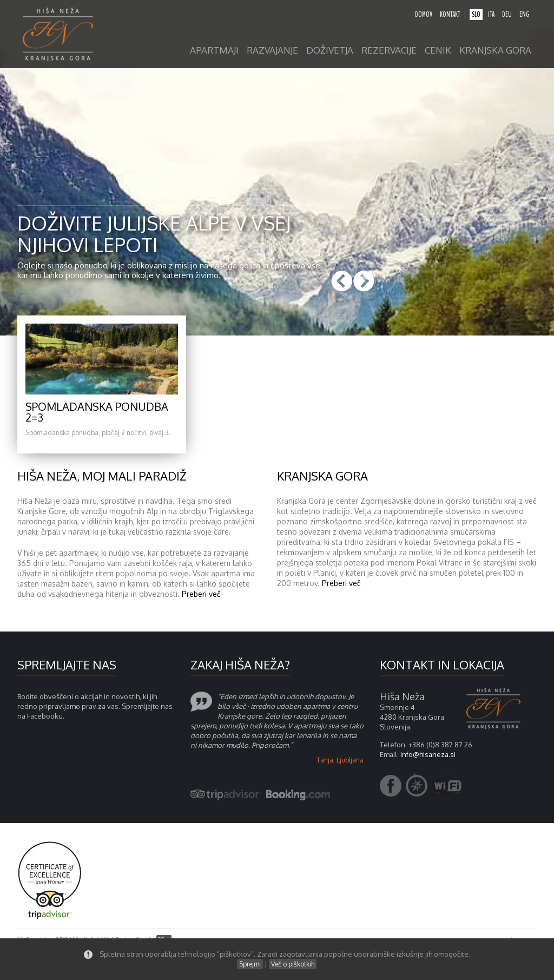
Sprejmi (250, 964)
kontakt (450, 15)
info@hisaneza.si (428, 754)
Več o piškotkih (293, 964)
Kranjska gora (495, 51)
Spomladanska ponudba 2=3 (97, 412)
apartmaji (214, 51)
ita (491, 15)
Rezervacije (389, 51)
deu (507, 15)
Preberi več (201, 594)
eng (524, 15)
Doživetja (330, 51)
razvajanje (272, 51)
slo (476, 15)
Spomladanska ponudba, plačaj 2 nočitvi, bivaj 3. (98, 433)
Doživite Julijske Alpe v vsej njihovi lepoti (154, 234)
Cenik (438, 51)
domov (424, 15)
